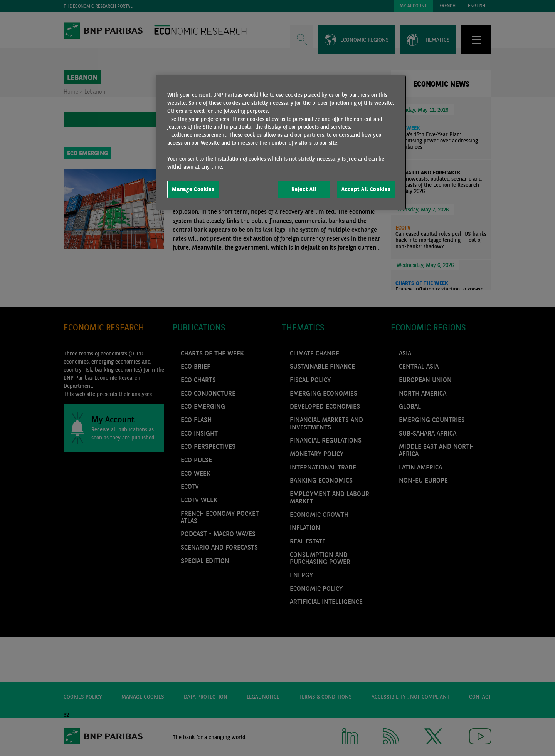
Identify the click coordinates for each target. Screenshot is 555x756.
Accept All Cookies (366, 189)
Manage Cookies (193, 189)
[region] (281, 142)
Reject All (304, 189)
